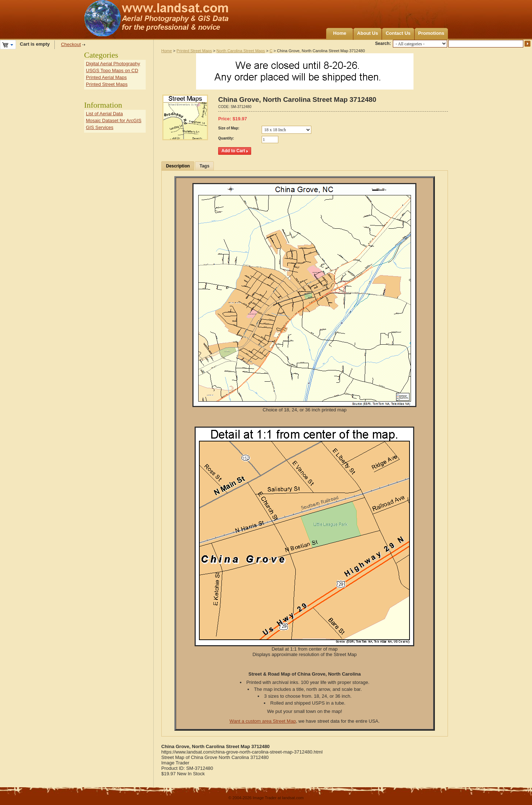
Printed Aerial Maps (106, 77)
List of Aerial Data (104, 114)
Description (178, 166)
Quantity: (226, 138)
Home (340, 33)
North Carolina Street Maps (241, 51)
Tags (205, 166)
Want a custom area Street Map (263, 721)
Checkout (71, 44)
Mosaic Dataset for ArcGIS (114, 121)
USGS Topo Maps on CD (112, 70)
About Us (367, 33)
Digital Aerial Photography (113, 64)
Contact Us (398, 33)
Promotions (431, 33)
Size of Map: (229, 128)
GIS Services (100, 127)
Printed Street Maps (194, 51)
